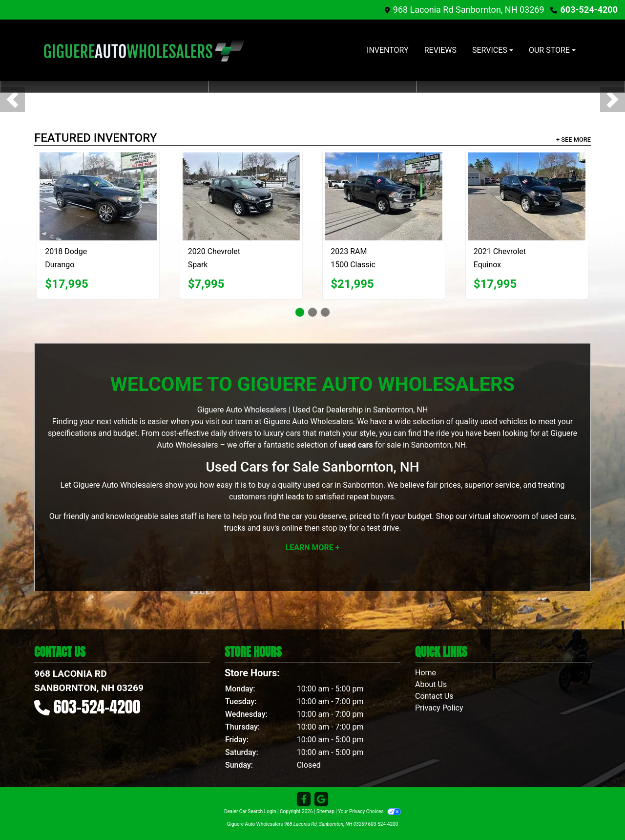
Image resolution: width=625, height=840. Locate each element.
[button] (12, 99)
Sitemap (325, 811)
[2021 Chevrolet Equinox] (527, 196)
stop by (334, 528)
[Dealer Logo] (144, 50)
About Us (431, 684)
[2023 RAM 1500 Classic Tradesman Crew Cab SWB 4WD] (384, 196)
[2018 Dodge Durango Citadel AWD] (98, 196)
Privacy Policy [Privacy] (439, 708)
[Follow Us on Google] (321, 799)
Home (426, 673)
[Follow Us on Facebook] (304, 799)
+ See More (573, 140)
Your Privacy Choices (369, 811)
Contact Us (434, 696)
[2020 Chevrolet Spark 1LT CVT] (241, 196)
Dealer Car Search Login (250, 811)
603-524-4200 (589, 10)
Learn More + (313, 548)
